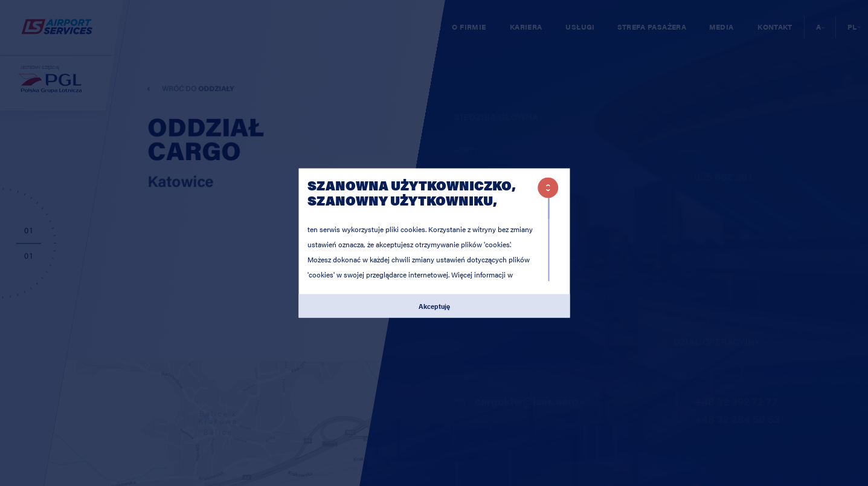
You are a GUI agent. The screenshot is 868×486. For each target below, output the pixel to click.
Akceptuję (434, 305)
